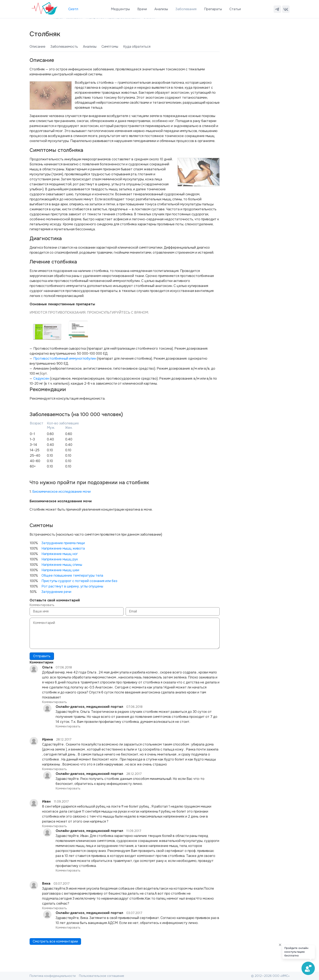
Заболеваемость (64, 47)
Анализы (161, 9)
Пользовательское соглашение (102, 976)
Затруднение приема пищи (63, 543)
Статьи (235, 9)
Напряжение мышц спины (62, 565)
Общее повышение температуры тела (72, 575)
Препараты (213, 9)
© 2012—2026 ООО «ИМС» (270, 976)
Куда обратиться (137, 47)
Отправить (42, 656)
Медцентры (120, 9)
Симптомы (110, 47)
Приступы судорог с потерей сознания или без (79, 581)
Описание (38, 47)
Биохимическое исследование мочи (61, 492)
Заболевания (186, 9)
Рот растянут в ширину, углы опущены (72, 586)
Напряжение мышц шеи (60, 570)
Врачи (142, 9)
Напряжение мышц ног (60, 554)
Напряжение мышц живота (63, 548)
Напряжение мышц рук (60, 559)
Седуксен (41, 378)
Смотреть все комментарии (55, 941)
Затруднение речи (56, 592)
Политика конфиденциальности (53, 976)
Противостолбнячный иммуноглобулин (65, 358)
